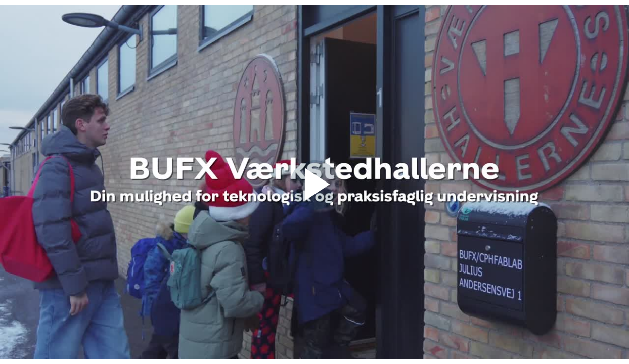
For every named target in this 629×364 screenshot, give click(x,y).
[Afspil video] (314, 207)
